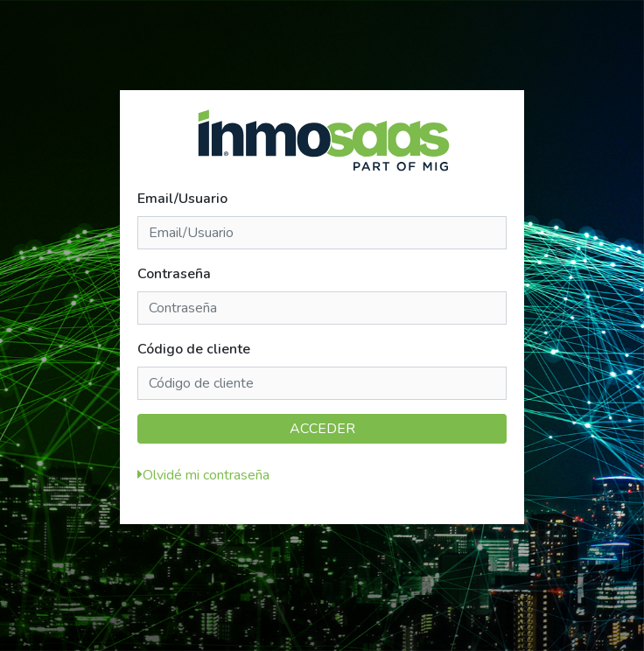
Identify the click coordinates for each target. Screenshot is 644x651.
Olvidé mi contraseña (206, 475)
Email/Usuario (182, 199)
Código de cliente (194, 349)
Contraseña (174, 274)
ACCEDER (322, 429)
